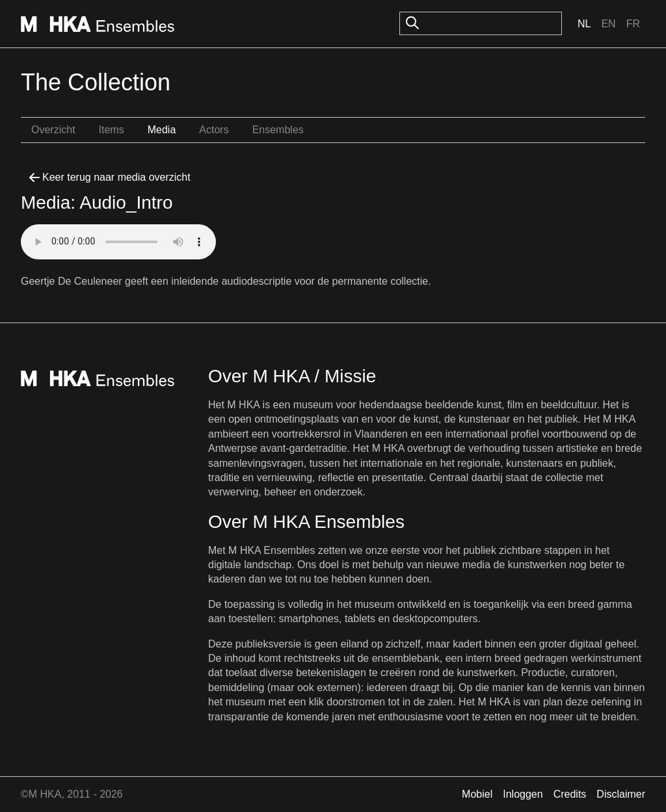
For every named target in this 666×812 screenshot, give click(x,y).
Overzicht (53, 130)
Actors (214, 130)
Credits (570, 794)
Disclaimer (621, 794)
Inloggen (523, 794)
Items (112, 130)
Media (162, 130)
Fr (633, 24)
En (608, 24)
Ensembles (278, 130)
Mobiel (477, 794)
